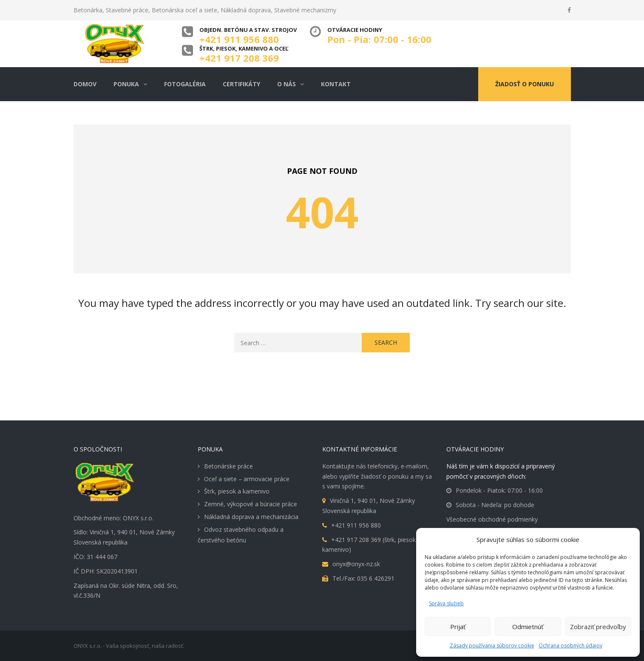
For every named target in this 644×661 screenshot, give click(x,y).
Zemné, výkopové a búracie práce (251, 504)
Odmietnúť (528, 627)
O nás (287, 84)
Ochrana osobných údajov (570, 645)
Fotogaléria (185, 84)
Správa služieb (446, 603)
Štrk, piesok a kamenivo (237, 491)
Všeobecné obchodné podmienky (492, 519)
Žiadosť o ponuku (525, 84)
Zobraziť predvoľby (598, 627)
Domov (85, 84)
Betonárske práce (228, 466)
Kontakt (336, 84)
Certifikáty (241, 84)
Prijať (458, 627)
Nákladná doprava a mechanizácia (251, 517)
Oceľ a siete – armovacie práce (247, 479)
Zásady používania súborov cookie (492, 645)
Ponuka (126, 84)
